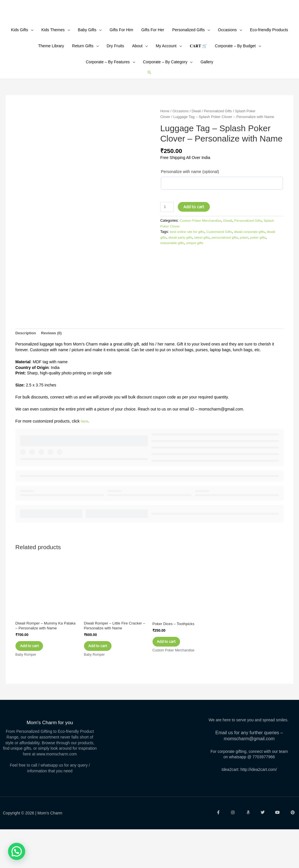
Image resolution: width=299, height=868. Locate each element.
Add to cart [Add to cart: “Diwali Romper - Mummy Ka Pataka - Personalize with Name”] (36, 683)
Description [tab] (27, 366)
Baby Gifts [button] (87, 66)
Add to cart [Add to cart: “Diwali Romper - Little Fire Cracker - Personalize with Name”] (104, 683)
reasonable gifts (182, 280)
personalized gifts (239, 274)
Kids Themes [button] (53, 66)
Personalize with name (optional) (190, 208)
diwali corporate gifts (255, 269)
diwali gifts (169, 274)
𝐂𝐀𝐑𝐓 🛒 (198, 82)
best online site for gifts (188, 269)
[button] (150, 109)
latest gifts (215, 274)
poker (259, 274)
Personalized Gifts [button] (189, 66)
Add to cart (195, 243)
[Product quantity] (168, 244)
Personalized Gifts (221, 148)
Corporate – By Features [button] (108, 98)
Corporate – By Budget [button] (235, 82)
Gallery (207, 98)
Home (165, 148)
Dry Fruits (115, 82)
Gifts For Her (153, 66)
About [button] (137, 82)
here (85, 455)
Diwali (198, 148)
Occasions (182, 148)
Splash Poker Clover (177, 263)
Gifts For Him (121, 66)
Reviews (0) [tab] (54, 366)
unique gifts (206, 280)
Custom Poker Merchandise (202, 257)
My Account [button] (166, 82)
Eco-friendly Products (269, 66)
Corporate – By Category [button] (165, 98)
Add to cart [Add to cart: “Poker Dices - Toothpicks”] (173, 677)
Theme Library (51, 82)
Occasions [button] (227, 66)
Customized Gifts (222, 269)
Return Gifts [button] (83, 82)
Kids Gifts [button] (19, 66)
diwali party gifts (192, 274)
